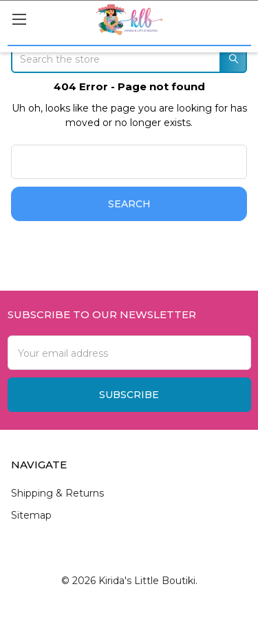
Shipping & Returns (57, 493)
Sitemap (31, 515)
